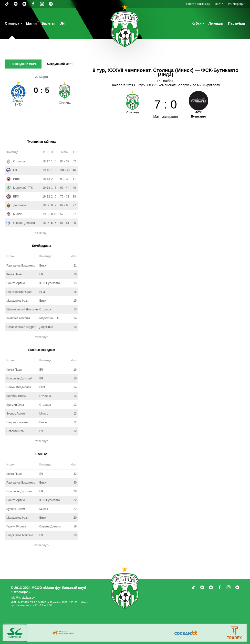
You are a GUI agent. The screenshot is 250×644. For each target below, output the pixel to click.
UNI (62, 23)
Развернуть (42, 233)
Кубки (197, 23)
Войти (219, 4)
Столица (12, 23)
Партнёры (237, 23)
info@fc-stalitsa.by (198, 4)
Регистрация (237, 4)
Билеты (48, 23)
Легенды (216, 23)
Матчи (31, 23)
